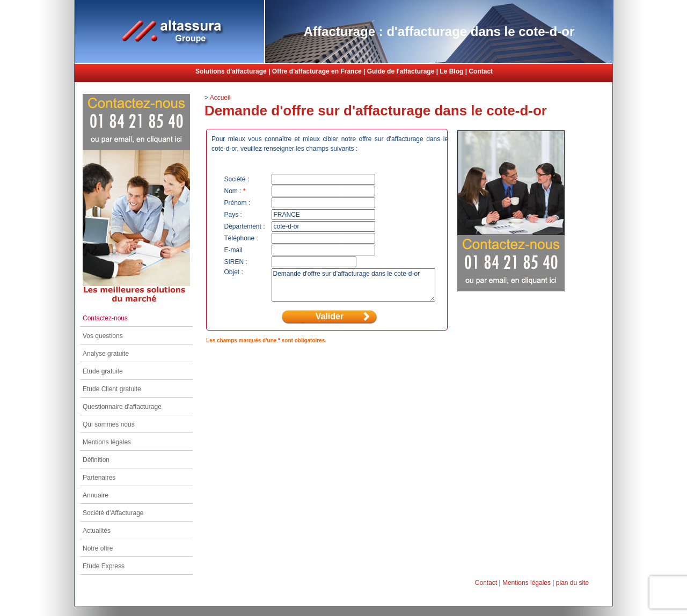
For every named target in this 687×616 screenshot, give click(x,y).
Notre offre (98, 548)
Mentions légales (107, 442)
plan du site (572, 583)
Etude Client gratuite (112, 389)
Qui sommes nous (109, 424)
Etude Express (104, 566)
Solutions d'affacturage (231, 71)
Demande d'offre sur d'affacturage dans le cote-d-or (353, 285)
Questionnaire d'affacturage (122, 407)
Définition (96, 460)
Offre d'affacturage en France (317, 71)
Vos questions (103, 336)
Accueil (220, 98)
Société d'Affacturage (113, 513)
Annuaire (96, 495)
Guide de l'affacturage (401, 71)
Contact (481, 71)
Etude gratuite (103, 371)
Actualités (97, 531)
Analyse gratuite (106, 354)
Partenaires (99, 478)
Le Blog (451, 71)
